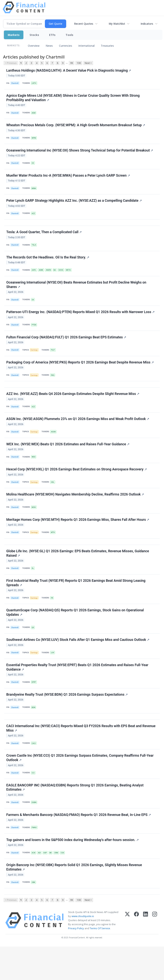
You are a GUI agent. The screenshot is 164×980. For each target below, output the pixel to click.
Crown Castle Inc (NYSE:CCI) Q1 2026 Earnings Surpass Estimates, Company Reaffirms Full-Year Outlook (80, 786)
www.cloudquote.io (83, 950)
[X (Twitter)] (127, 954)
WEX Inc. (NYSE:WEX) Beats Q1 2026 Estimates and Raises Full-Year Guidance (68, 460)
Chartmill (15, 83)
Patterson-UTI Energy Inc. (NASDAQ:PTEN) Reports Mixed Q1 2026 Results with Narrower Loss (81, 322)
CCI (34, 801)
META (72, 278)
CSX (65, 884)
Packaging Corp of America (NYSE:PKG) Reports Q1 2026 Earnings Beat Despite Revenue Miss (80, 374)
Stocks (34, 35)
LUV (54, 676)
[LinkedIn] (146, 954)
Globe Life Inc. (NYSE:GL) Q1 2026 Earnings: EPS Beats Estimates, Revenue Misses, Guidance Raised (78, 574)
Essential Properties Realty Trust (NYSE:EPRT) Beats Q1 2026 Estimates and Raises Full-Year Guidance (78, 691)
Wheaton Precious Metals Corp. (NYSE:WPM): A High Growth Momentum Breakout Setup (76, 127)
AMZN (50, 278)
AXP (47, 884)
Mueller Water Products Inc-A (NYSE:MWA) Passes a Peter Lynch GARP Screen (68, 180)
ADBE (43, 278)
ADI (41, 884)
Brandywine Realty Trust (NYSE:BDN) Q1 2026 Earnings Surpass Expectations (67, 720)
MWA (35, 193)
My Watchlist (117, 24)
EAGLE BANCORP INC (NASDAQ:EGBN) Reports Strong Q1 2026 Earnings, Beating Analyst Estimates (75, 816)
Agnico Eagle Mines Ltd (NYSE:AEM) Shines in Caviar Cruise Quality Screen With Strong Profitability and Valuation (73, 99)
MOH (35, 525)
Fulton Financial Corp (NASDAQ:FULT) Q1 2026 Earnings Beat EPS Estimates (66, 348)
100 (79, 63)
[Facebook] (136, 954)
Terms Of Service (100, 962)
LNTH (35, 83)
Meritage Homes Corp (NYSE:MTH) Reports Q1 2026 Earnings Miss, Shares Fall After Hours (78, 538)
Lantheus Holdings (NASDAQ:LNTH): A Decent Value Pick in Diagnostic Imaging (69, 71)
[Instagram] (155, 954)
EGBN (35, 831)
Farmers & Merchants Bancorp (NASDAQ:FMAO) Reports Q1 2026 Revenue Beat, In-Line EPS (79, 845)
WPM (35, 140)
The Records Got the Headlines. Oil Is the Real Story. (48, 265)
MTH (54, 551)
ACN (35, 884)
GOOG (64, 278)
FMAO (35, 858)
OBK (35, 914)
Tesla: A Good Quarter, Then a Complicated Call (44, 239)
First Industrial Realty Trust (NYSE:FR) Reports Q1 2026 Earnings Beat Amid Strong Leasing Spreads (76, 604)
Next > (88, 63)
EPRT (35, 706)
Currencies (66, 46)
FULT (54, 361)
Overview (34, 46)
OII (34, 166)
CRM (59, 884)
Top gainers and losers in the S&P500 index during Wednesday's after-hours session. (73, 871)
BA (57, 278)
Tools (69, 35)
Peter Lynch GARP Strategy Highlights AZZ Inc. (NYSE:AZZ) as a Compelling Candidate (74, 206)
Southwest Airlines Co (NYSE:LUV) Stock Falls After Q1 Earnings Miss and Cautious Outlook (78, 663)
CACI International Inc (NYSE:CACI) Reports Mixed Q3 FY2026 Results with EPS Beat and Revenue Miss (81, 755)
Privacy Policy (76, 962)
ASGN (55, 446)
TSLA (35, 252)
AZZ (34, 219)
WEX (35, 473)
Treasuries (107, 46)
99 (72, 63)
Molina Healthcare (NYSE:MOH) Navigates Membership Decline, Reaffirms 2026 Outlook (75, 512)
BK (53, 884)
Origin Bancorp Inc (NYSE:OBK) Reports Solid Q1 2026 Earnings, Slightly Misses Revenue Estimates (74, 899)
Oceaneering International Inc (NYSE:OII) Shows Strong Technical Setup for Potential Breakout (80, 153)
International (86, 46)
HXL (54, 499)
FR (53, 619)
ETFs (52, 35)
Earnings (35, 361)
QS (34, 650)
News (49, 46)
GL (34, 589)
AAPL (35, 278)
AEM (35, 114)
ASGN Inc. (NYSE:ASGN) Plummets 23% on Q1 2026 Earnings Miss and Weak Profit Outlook (78, 434)
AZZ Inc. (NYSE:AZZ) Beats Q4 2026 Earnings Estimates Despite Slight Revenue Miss (73, 407)
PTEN (35, 335)
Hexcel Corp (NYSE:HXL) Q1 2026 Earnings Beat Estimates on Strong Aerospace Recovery (77, 486)
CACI (35, 770)
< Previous (11, 63)
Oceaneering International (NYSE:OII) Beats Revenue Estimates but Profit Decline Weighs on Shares (77, 293)
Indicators (147, 24)
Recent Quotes (84, 24)
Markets (14, 35)
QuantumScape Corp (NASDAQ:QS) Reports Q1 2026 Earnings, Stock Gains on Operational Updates (75, 635)
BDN (35, 733)
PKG (54, 387)
